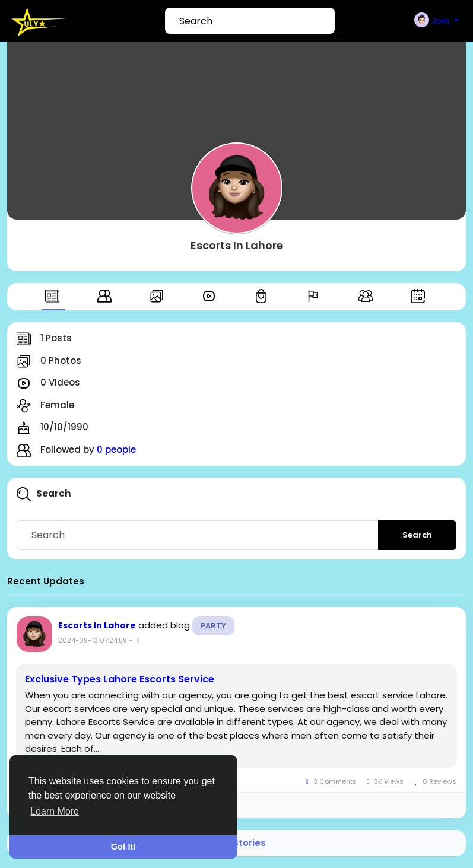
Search (417, 535)
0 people (116, 449)
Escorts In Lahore (237, 245)
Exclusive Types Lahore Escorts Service (120, 679)
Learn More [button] (55, 811)
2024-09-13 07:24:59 (93, 640)
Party (213, 626)
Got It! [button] (123, 847)
